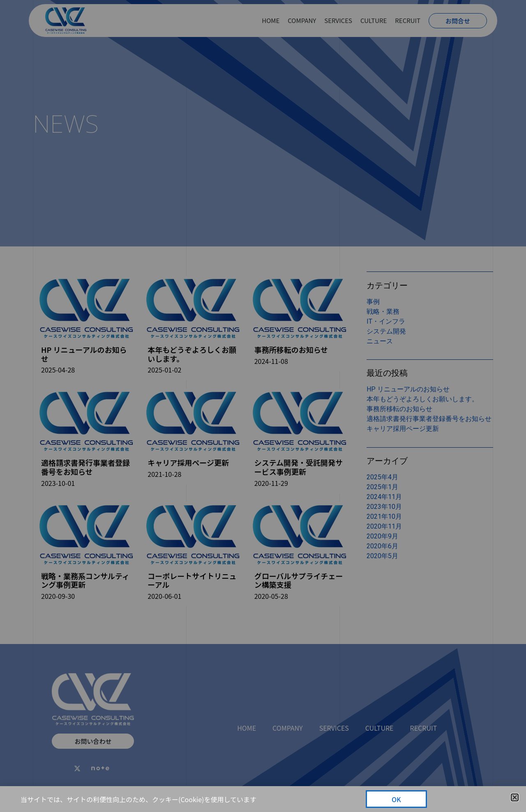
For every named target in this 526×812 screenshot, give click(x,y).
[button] (515, 797)
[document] (263, 406)
